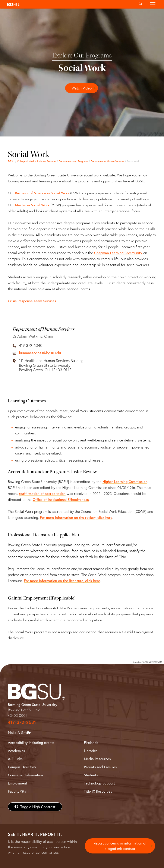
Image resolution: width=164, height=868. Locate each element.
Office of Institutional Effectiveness (61, 499)
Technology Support (99, 783)
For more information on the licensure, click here (62, 581)
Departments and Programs (73, 161)
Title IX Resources (98, 791)
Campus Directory (22, 767)
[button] (70, 4)
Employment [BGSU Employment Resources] (18, 783)
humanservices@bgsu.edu (40, 353)
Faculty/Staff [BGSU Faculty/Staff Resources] (18, 791)
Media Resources (97, 759)
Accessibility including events (31, 743)
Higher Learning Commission (125, 482)
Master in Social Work (32, 205)
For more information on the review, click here (76, 517)
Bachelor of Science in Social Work (42, 193)
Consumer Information (25, 775)
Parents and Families (100, 767)
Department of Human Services (107, 161)
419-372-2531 (22, 722)
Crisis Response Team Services (32, 301)
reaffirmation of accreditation (42, 493)
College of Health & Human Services (37, 161)
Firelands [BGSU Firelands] (91, 743)
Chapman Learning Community (118, 253)
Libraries (91, 751)
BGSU (11, 161)
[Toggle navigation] (153, 4)
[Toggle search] (140, 4)
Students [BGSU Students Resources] (91, 775)
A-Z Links (15, 759)
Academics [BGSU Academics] (16, 751)
